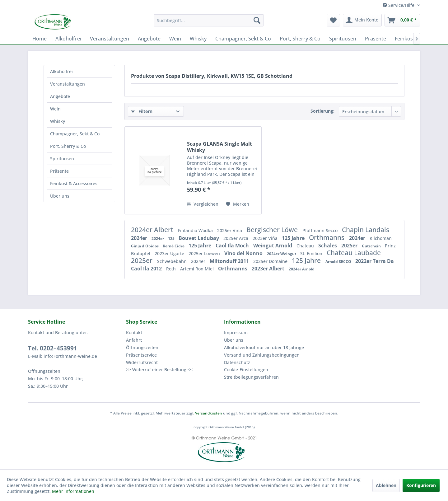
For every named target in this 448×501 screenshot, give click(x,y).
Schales (328, 246)
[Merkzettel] (333, 20)
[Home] (40, 39)
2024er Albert (153, 230)
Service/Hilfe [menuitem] (399, 5)
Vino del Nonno (244, 253)
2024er (140, 238)
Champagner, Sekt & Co (75, 134)
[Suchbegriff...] (209, 20)
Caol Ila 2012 (147, 269)
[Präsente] (376, 39)
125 (172, 239)
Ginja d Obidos (145, 246)
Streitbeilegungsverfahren (251, 377)
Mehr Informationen (73, 491)
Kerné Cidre (174, 246)
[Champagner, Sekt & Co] (243, 39)
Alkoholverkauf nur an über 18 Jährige (264, 347)
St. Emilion (312, 253)
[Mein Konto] (362, 20)
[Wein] (175, 39)
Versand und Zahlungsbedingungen (262, 355)
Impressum (236, 332)
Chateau (306, 246)
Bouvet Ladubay (199, 238)
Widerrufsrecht (142, 362)
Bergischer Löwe (273, 230)
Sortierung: (322, 111)
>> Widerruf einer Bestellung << (159, 370)
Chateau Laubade (354, 253)
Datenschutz (237, 362)
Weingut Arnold (273, 246)
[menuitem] (209, 20)
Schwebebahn (173, 261)
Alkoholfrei (61, 71)
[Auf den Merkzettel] (238, 204)
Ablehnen (386, 485)
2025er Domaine (271, 261)
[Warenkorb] (402, 20)
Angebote (60, 96)
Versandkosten (209, 413)
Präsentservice (141, 355)
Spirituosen (62, 159)
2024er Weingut (282, 254)
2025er (350, 246)
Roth (172, 269)
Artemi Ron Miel (198, 269)
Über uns (60, 196)
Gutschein (372, 246)
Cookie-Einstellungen (246, 370)
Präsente (59, 171)
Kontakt (134, 332)
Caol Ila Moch (233, 246)
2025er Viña (230, 230)
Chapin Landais (366, 230)
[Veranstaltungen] (110, 39)
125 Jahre (294, 238)
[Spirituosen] (343, 39)
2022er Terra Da (375, 261)
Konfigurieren (421, 485)
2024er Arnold (302, 269)
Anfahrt (134, 340)
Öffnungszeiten (142, 347)
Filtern (142, 111)
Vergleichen (203, 204)
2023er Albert (269, 269)
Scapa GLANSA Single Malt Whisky (219, 147)
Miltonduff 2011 (230, 261)
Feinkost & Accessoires (74, 183)
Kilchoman (381, 238)
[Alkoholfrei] (68, 39)
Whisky (58, 121)
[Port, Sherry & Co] (300, 39)
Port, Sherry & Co (68, 146)
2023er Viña (266, 238)
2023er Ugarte (170, 253)
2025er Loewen (205, 253)
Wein (55, 109)
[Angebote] (149, 39)
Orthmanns (327, 237)
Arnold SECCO (339, 262)
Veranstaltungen (68, 84)
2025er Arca (236, 238)
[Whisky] (198, 39)
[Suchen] (257, 20)
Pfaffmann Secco (321, 230)
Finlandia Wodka (196, 230)
